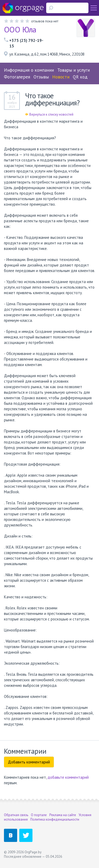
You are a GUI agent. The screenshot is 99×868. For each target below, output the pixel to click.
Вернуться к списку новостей (49, 114)
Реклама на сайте (63, 815)
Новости (61, 77)
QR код (80, 77)
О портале (39, 815)
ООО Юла (20, 29)
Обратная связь (16, 815)
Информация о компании (29, 70)
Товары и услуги (74, 70)
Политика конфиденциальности (55, 819)
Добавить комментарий (29, 762)
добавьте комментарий (68, 777)
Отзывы (41, 77)
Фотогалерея (17, 77)
